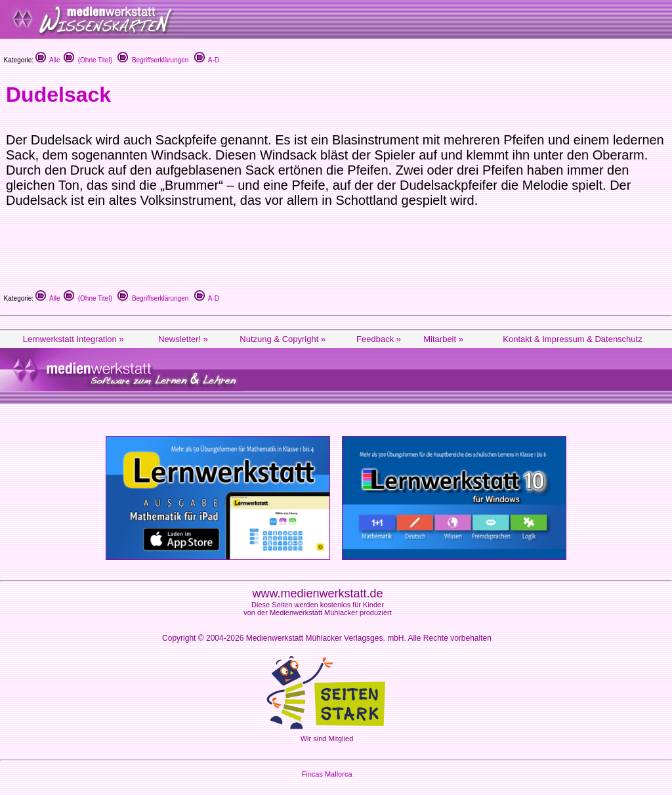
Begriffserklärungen (153, 60)
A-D (207, 60)
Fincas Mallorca (326, 774)
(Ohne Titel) (88, 60)
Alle (48, 60)
